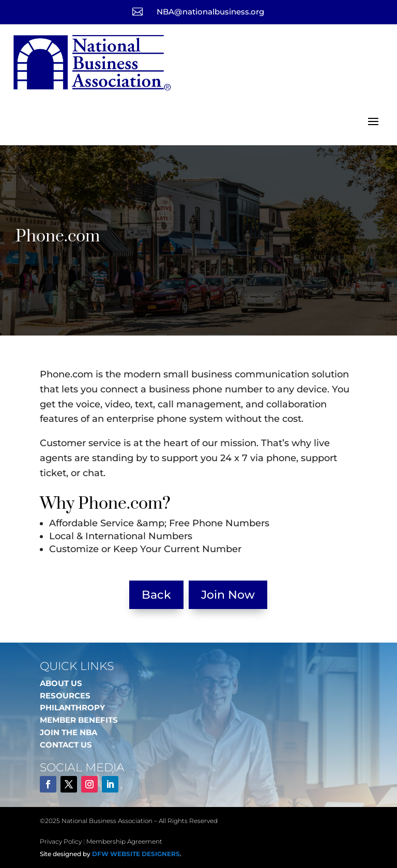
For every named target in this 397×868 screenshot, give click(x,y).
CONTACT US (66, 745)
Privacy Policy (61, 841)
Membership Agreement (124, 841)
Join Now (228, 595)
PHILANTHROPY (72, 707)
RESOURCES (65, 696)
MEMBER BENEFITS (79, 720)
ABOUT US (61, 683)
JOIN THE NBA (68, 732)
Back (156, 595)
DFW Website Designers (136, 854)
